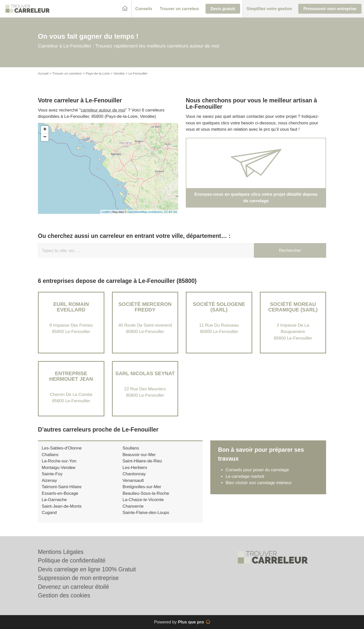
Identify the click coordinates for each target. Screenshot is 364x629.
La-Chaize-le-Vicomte (143, 500)
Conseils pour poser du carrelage (257, 470)
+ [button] (45, 130)
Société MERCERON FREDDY (145, 307)
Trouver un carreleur (67, 73)
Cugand (49, 513)
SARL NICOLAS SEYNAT (145, 373)
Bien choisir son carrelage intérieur (259, 483)
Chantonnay (134, 474)
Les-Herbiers (135, 468)
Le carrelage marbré (245, 476)
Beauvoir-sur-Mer (139, 455)
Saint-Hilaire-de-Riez (142, 461)
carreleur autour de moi (103, 110)
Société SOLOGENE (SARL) (219, 307)
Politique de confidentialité (72, 560)
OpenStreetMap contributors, (146, 212)
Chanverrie (133, 506)
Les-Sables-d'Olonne (62, 448)
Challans (50, 455)
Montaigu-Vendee (59, 468)
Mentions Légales (61, 552)
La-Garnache (54, 500)
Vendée (119, 73)
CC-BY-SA (170, 212)
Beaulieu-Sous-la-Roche (146, 493)
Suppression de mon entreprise (78, 578)
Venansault (133, 480)
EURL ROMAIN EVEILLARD (71, 307)
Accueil (43, 73)
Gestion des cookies (64, 595)
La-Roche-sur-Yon (59, 461)
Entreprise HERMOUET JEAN (71, 376)
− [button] (45, 137)
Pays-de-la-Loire (98, 73)
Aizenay (49, 480)
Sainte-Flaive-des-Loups (146, 513)
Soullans (131, 448)
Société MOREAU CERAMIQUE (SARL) (293, 307)
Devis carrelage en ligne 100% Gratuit (87, 569)
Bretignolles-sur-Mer (142, 487)
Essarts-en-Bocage (60, 493)
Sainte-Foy (52, 474)
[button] (144, 9)
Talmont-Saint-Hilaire (62, 487)
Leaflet (106, 212)
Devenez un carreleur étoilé (73, 587)
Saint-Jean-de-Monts (62, 506)
